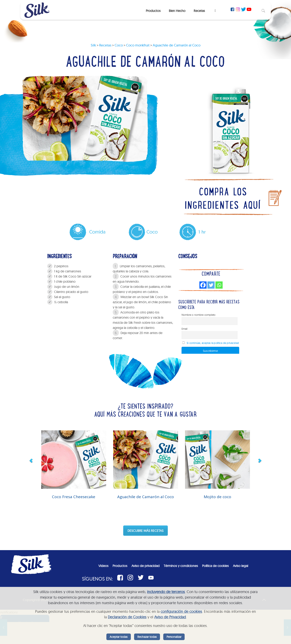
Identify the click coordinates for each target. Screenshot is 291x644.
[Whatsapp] (219, 285)
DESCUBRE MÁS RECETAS (145, 531)
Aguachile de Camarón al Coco (146, 497)
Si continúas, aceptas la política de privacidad (213, 343)
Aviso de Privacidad (170, 617)
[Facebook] (203, 285)
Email (185, 329)
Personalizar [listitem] (174, 637)
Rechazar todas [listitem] (147, 637)
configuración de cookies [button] (181, 611)
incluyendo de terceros (166, 592)
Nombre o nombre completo (199, 315)
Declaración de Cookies (127, 617)
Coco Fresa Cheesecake (74, 497)
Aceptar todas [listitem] (119, 637)
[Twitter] (211, 285)
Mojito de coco (217, 497)
